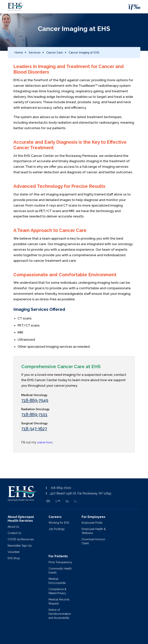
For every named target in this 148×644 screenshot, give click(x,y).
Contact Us (14, 533)
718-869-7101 (34, 414)
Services (35, 53)
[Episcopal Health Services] (12, 7)
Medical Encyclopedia (57, 581)
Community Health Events (60, 571)
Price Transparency (60, 562)
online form (45, 442)
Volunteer (14, 552)
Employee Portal (92, 523)
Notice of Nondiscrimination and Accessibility (60, 614)
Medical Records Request (59, 601)
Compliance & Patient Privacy (57, 591)
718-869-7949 (35, 400)
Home (19, 53)
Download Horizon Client (93, 541)
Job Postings (57, 529)
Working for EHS (59, 523)
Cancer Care (55, 53)
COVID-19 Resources (21, 539)
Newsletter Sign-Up (20, 546)
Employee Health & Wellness (94, 531)
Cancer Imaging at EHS (84, 53)
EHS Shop (14, 558)
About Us (13, 527)
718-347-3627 (34, 429)
